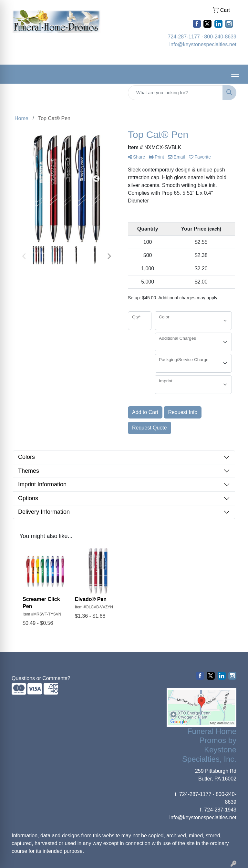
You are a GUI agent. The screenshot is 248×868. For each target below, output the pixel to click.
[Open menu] (235, 74)
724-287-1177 (184, 37)
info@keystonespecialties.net (203, 44)
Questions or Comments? (41, 678)
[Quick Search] (175, 93)
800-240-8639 (220, 37)
